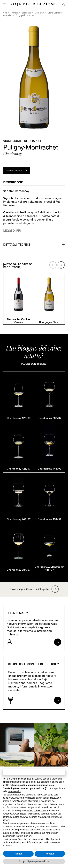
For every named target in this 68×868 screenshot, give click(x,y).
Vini (5, 13)
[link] (17, 737)
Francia (14, 13)
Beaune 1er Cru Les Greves (19, 321)
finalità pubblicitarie (36, 811)
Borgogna (26, 13)
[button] (53, 265)
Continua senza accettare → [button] (34, 772)
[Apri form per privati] (58, 642)
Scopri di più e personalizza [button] (34, 861)
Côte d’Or (39, 13)
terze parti (53, 795)
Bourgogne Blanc (49, 322)
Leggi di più (12, 230)
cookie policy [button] (14, 791)
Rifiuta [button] (18, 854)
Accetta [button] (50, 854)
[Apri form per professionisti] (58, 700)
